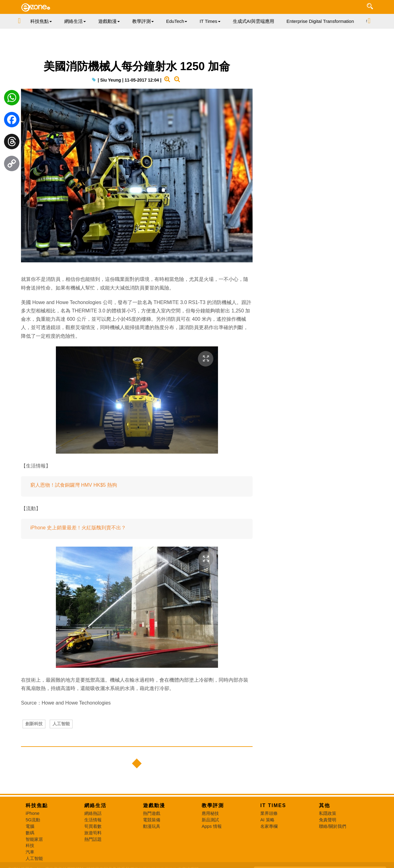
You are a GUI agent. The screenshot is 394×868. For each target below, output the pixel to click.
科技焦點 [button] (41, 21)
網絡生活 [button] (75, 21)
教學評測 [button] (143, 21)
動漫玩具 (152, 826)
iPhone (33, 813)
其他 (325, 805)
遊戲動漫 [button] (109, 21)
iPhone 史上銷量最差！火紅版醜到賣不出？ (78, 528)
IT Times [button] (210, 21)
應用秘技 (210, 813)
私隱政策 (328, 813)
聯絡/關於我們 (333, 826)
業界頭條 (269, 813)
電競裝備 (152, 820)
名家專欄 (269, 826)
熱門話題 (93, 839)
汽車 (30, 852)
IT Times (273, 805)
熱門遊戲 (152, 813)
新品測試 (210, 820)
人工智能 (61, 724)
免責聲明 (328, 820)
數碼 (30, 833)
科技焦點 (37, 805)
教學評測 (213, 805)
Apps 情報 (212, 826)
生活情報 (93, 820)
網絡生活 (95, 805)
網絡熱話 (93, 813)
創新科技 (34, 724)
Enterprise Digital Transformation (320, 21)
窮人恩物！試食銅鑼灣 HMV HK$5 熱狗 (74, 485)
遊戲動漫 (154, 805)
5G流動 (33, 820)
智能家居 (34, 839)
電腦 (30, 826)
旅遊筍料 (93, 833)
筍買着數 (93, 826)
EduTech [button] (177, 21)
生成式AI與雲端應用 (254, 21)
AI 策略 (267, 820)
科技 (30, 845)
